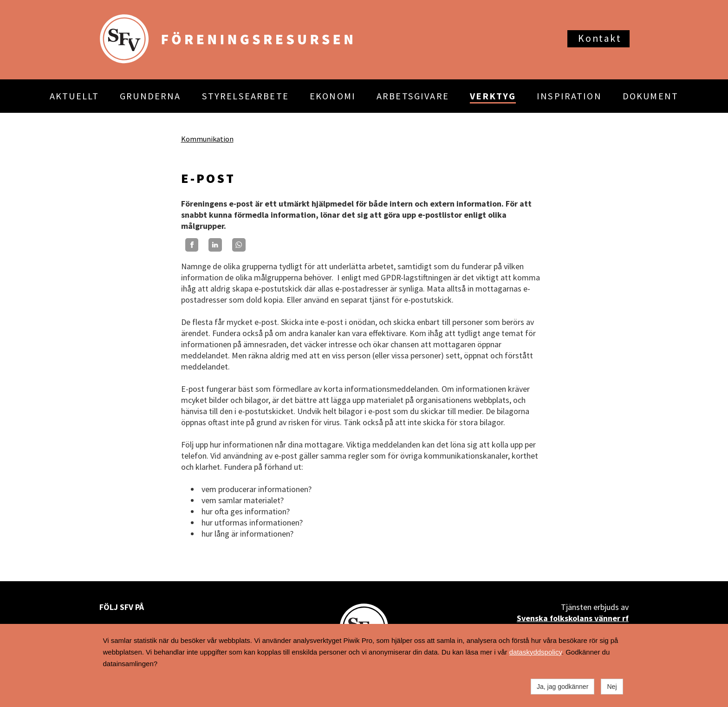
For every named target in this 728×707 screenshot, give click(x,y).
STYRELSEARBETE (245, 96)
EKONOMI (333, 96)
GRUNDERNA (150, 96)
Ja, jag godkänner (562, 687)
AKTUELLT (74, 96)
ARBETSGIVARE (413, 96)
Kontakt (600, 38)
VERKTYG (493, 96)
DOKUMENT (650, 96)
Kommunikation (207, 139)
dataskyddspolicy (536, 652)
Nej (612, 687)
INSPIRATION (569, 96)
